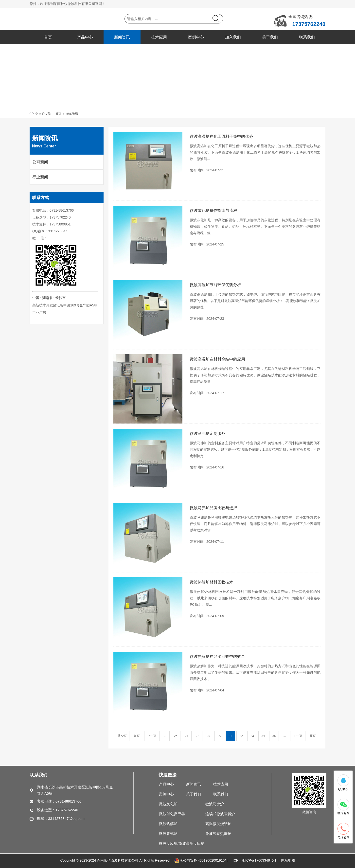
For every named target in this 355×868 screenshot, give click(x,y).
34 (263, 736)
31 (230, 736)
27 (186, 736)
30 (219, 736)
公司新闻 (40, 162)
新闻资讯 (122, 37)
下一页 (298, 736)
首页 (48, 37)
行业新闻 (40, 177)
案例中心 (196, 37)
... (165, 736)
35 (274, 736)
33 (252, 736)
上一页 (152, 736)
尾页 (313, 736)
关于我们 (270, 37)
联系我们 (307, 37)
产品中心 (85, 37)
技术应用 (159, 37)
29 (208, 736)
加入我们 (233, 37)
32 (241, 736)
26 (176, 736)
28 (198, 736)
